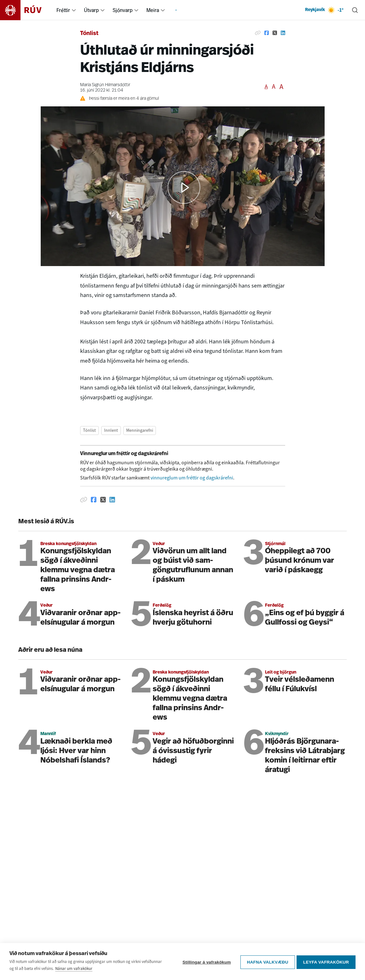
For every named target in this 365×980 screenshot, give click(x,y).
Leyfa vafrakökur (326, 962)
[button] (184, 187)
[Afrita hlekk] (258, 33)
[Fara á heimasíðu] (26, 10)
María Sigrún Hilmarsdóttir (105, 85)
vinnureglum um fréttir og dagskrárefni (192, 478)
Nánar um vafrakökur (74, 968)
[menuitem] (74, 10)
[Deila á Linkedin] (283, 33)
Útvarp (91, 10)
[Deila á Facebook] (267, 33)
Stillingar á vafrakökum (205, 962)
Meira (153, 10)
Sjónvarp (123, 10)
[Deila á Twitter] (275, 33)
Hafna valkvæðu (266, 962)
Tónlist (89, 34)
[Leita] (355, 10)
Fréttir (63, 10)
